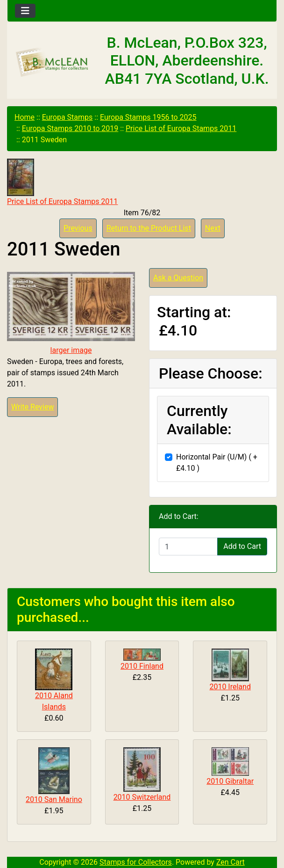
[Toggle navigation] (25, 11)
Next (213, 228)
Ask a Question (178, 278)
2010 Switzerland (142, 797)
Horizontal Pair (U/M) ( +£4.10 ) (217, 463)
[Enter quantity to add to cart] (188, 547)
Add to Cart (242, 546)
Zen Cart (231, 862)
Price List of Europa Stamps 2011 (181, 128)
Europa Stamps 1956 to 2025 (148, 117)
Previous (78, 228)
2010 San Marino (54, 799)
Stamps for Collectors (136, 862)
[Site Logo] (52, 63)
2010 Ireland (230, 687)
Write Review (32, 407)
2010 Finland (142, 666)
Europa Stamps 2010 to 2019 (70, 128)
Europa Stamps (67, 117)
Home (25, 117)
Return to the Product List (149, 228)
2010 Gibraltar (230, 781)
